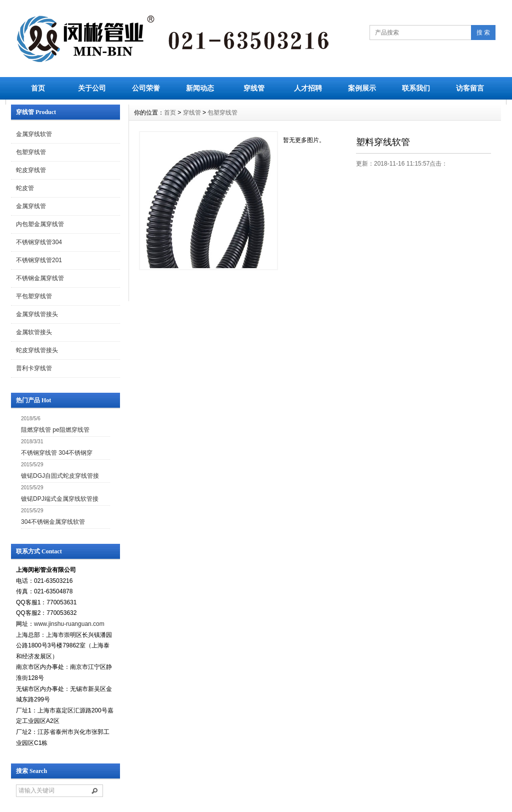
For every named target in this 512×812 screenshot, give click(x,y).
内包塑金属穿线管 (40, 224)
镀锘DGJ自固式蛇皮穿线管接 (60, 476)
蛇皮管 (25, 188)
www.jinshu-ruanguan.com (69, 624)
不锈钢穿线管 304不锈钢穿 (57, 453)
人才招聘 (308, 88)
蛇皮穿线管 (31, 170)
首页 (38, 88)
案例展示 (362, 88)
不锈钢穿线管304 (39, 242)
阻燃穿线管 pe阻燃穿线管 (55, 430)
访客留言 (470, 88)
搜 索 (483, 33)
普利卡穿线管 (34, 368)
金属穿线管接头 (37, 314)
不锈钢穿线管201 (39, 260)
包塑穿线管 (31, 152)
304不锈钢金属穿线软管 (53, 522)
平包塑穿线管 (34, 296)
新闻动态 (200, 88)
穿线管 (254, 88)
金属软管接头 (34, 332)
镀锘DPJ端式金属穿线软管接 (60, 499)
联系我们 (416, 88)
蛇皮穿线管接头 (37, 350)
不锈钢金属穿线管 (40, 278)
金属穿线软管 (34, 134)
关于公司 (92, 88)
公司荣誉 (146, 88)
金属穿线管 (31, 206)
